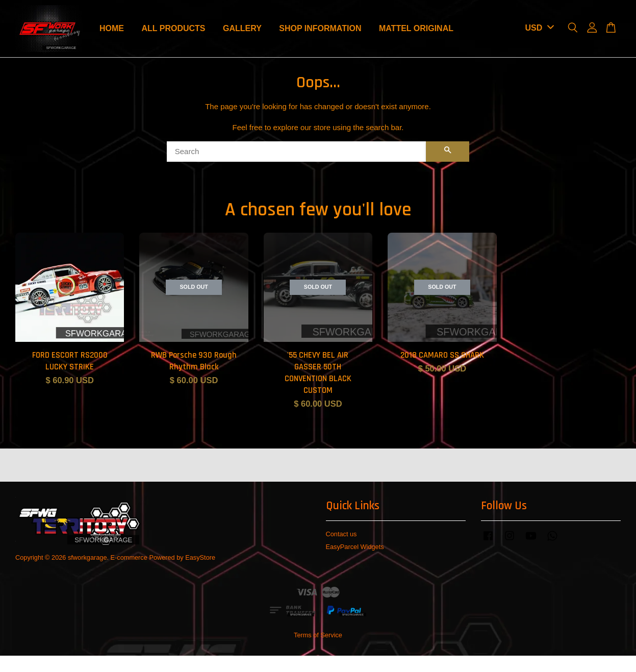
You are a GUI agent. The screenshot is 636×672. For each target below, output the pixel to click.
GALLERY (242, 28)
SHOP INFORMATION (320, 28)
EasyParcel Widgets (355, 547)
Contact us (341, 534)
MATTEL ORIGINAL (416, 28)
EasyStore (200, 557)
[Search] (297, 152)
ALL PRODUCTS (173, 28)
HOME (112, 28)
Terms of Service (318, 635)
